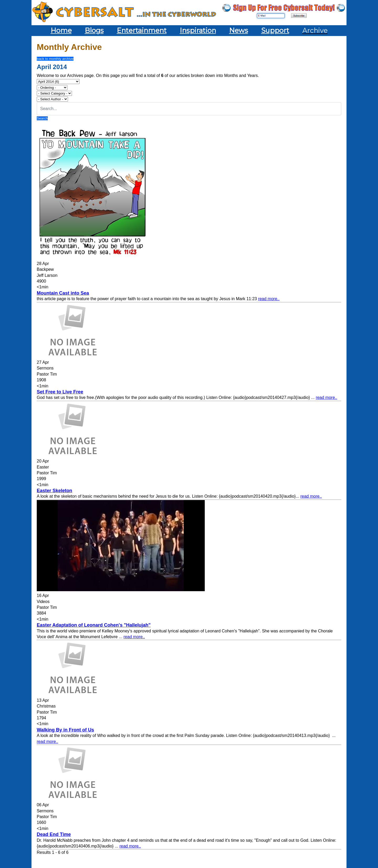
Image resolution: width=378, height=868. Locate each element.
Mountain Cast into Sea (63, 293)
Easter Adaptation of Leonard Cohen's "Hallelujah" (94, 625)
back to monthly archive (55, 59)
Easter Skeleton (54, 491)
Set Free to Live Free (60, 392)
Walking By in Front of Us (65, 730)
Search (42, 118)
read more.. (269, 299)
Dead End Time (54, 834)
